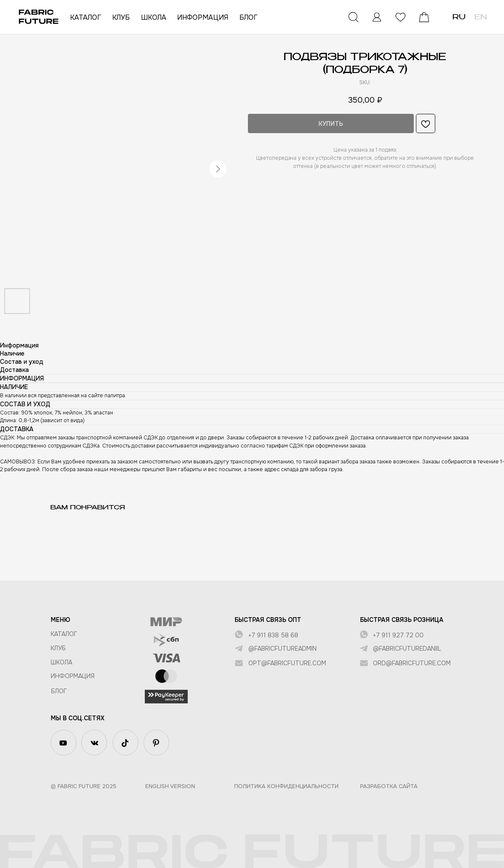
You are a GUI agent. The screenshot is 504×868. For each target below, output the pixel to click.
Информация (73, 676)
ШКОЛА (154, 17)
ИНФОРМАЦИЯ (203, 17)
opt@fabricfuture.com (287, 663)
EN (481, 18)
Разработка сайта (389, 786)
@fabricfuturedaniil (407, 649)
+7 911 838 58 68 (273, 635)
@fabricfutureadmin (283, 649)
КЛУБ (121, 17)
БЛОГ (248, 17)
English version (170, 786)
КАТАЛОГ (86, 17)
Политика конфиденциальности (286, 786)
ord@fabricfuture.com (412, 663)
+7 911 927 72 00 (398, 635)
